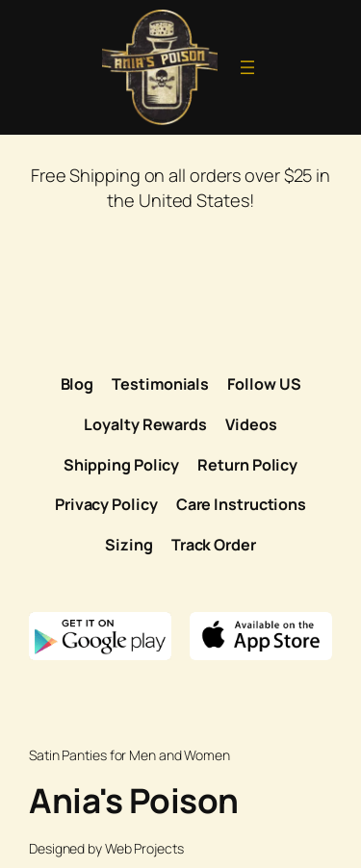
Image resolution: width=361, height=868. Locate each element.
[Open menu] (247, 67)
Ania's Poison (134, 801)
